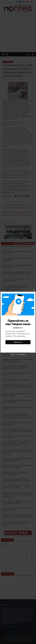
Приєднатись (18, 342)
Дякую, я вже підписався (18, 354)
